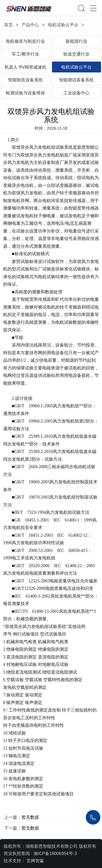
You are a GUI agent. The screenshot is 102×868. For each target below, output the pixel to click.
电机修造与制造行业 (25, 41)
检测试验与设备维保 (25, 93)
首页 (8, 25)
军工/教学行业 (25, 54)
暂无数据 (30, 817)
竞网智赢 (35, 861)
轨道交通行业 (76, 54)
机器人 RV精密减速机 (26, 67)
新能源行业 (76, 41)
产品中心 (30, 25)
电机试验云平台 (63, 25)
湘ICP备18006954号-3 (55, 854)
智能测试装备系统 (76, 80)
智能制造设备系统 (25, 80)
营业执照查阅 (17, 854)
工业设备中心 (76, 93)
